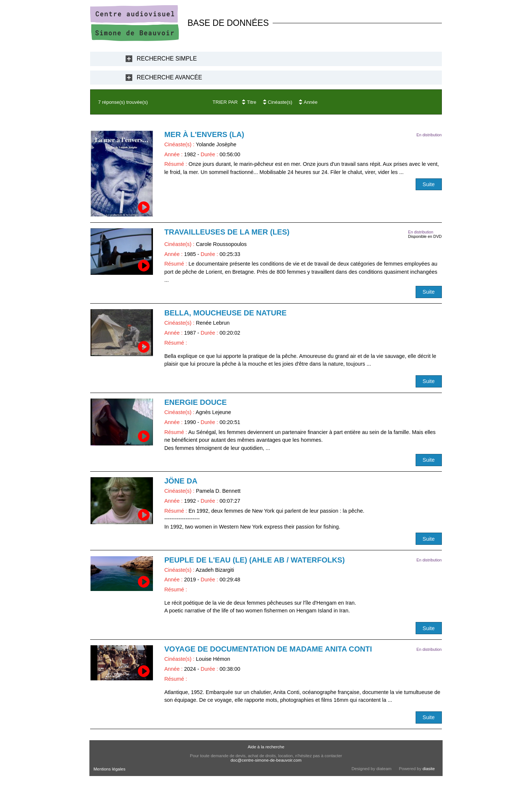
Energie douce (196, 402)
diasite (429, 769)
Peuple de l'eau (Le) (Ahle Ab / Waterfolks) (255, 560)
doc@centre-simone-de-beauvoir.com (266, 760)
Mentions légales (109, 769)
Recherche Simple (167, 59)
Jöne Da (181, 481)
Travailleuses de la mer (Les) (227, 232)
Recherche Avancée (169, 77)
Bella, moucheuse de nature (226, 313)
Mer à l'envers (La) (204, 134)
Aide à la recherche (266, 747)
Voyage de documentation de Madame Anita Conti (268, 649)
